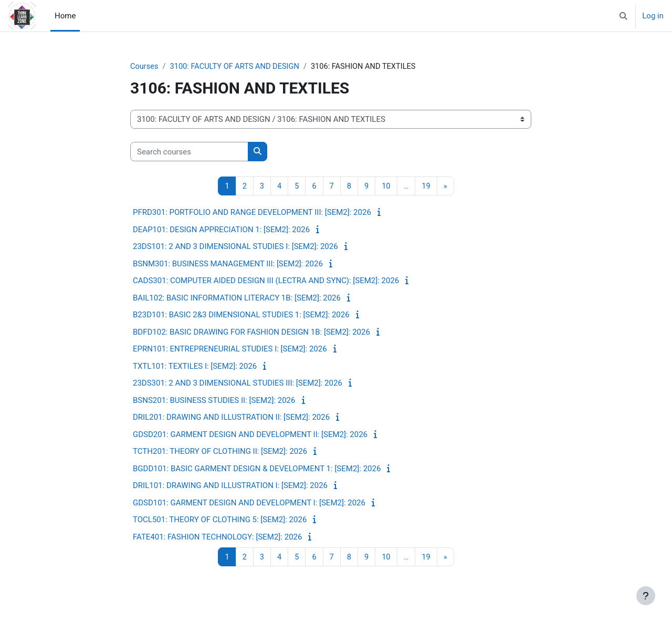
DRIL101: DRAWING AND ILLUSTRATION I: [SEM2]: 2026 (230, 486)
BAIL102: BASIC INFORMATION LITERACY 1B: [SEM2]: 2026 (237, 298)
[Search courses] (189, 152)
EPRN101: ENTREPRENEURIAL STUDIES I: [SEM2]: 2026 (230, 349)
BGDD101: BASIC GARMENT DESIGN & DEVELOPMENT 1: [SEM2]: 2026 (257, 469)
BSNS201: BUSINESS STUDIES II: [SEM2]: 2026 (214, 401)
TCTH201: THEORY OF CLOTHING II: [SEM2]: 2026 (220, 452)
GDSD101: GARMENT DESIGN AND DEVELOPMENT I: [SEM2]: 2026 (249, 503)
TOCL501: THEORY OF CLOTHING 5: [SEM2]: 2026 (220, 520)
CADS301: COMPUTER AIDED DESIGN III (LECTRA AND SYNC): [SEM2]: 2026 (266, 281)
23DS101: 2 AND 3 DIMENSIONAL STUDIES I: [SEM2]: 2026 (235, 247)
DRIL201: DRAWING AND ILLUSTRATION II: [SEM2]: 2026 (231, 418)
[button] (624, 16)
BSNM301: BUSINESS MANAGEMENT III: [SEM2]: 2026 (228, 264)
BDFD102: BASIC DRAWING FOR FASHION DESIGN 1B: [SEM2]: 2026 (251, 333)
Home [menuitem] (65, 16)
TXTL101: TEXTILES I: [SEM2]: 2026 (195, 367)
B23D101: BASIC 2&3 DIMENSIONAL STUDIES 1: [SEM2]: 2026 (241, 315)
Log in (653, 16)
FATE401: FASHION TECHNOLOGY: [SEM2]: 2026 (217, 537)
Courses (145, 67)
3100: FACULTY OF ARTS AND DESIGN (237, 67)
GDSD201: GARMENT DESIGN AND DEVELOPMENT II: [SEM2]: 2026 (250, 435)
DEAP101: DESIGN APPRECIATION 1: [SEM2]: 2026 (221, 230)
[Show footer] (646, 596)
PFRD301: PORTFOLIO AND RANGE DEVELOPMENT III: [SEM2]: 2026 (252, 213)
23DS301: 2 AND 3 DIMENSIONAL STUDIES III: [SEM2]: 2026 (238, 383)
